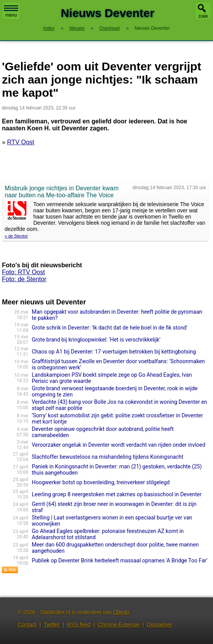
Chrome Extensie (118, 625)
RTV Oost (21, 142)
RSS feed (79, 625)
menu (11, 12)
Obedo (121, 612)
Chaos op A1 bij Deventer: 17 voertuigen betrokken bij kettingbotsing (114, 352)
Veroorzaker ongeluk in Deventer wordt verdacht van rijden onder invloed (119, 445)
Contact (27, 625)
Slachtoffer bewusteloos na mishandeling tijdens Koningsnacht (107, 457)
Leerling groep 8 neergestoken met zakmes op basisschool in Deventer (117, 494)
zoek (203, 16)
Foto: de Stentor (24, 279)
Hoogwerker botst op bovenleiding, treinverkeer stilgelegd (101, 482)
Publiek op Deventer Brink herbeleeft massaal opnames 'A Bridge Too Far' (120, 560)
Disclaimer (159, 625)
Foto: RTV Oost (23, 272)
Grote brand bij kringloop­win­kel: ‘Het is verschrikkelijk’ (96, 340)
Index (49, 28)
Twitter (52, 625)
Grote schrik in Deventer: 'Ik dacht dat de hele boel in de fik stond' (110, 328)
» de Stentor (16, 236)
